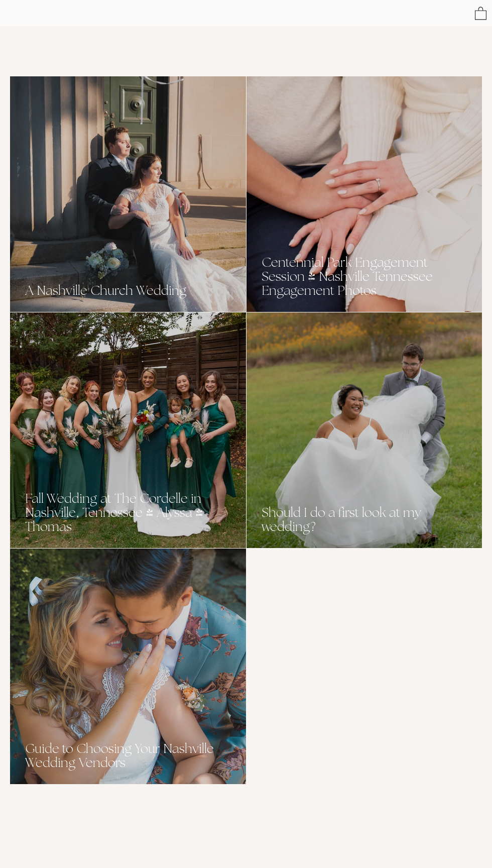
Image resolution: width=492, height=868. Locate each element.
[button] (481, 13)
